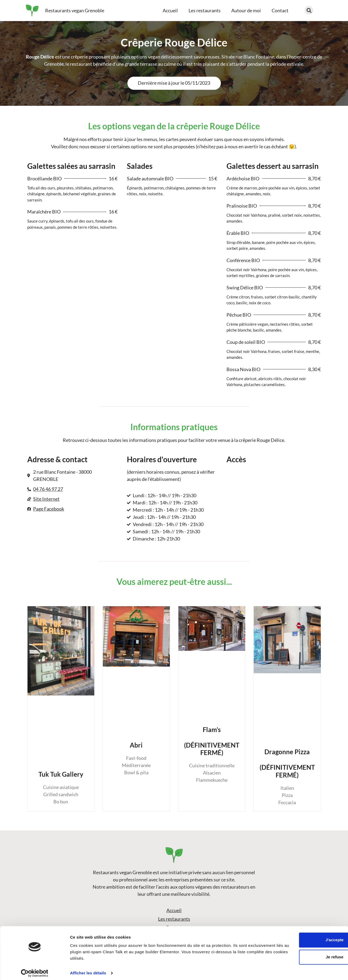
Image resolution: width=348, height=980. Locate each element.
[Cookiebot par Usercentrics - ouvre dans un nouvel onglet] (35, 970)
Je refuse (290, 953)
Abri (136, 745)
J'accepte (290, 936)
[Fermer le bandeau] (340, 931)
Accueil (170, 10)
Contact (280, 10)
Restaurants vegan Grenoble (75, 10)
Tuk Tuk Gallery (61, 774)
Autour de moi (246, 10)
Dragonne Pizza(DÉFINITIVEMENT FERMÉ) (287, 763)
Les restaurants (205, 10)
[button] (309, 10)
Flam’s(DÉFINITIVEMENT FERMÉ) (212, 741)
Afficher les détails (88, 969)
